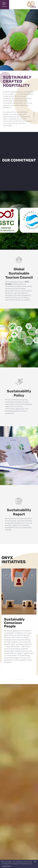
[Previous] (7, 575)
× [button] (35, 862)
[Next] (31, 575)
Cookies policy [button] (6, 866)
